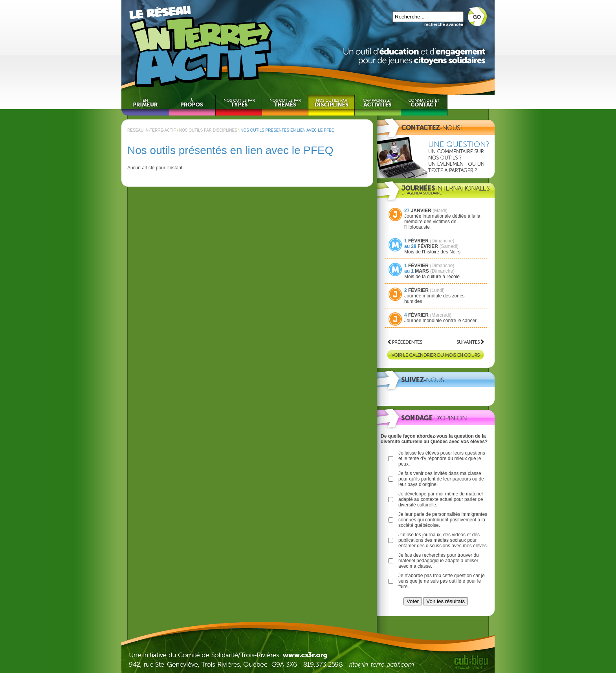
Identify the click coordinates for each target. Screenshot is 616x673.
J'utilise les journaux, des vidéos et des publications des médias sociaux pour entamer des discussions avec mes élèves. (443, 540)
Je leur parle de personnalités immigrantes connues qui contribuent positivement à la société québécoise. (443, 520)
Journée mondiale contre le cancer (440, 321)
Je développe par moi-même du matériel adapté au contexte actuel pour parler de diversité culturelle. (441, 499)
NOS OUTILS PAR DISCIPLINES (208, 130)
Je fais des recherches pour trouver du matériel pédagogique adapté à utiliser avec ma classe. (439, 561)
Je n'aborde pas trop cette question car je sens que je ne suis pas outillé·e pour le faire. (442, 581)
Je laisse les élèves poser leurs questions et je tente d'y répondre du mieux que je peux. (442, 458)
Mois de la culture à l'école (432, 277)
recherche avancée (444, 24)
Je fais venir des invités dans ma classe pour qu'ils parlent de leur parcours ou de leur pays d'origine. (441, 479)
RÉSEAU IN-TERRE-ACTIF (151, 130)
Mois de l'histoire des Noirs (432, 252)
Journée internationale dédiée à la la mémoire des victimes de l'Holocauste (442, 222)
